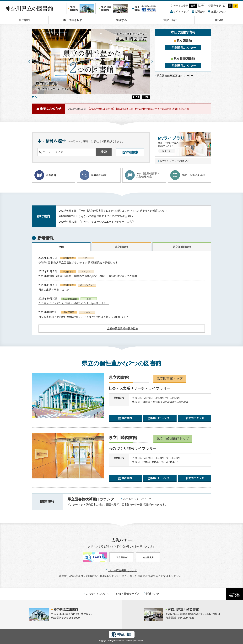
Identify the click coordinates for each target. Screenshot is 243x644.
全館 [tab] (61, 247)
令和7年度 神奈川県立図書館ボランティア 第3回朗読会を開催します (78, 263)
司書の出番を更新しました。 (55, 290)
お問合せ (200, 12)
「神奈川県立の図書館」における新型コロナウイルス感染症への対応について (123, 211)
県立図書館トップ (170, 378)
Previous (29, 62)
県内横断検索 (93, 175)
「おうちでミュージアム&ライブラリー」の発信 (106, 222)
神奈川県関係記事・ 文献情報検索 (142, 175)
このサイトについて (97, 594)
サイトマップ (181, 12)
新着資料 (45, 175)
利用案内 (24, 20)
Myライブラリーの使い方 (175, 161)
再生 (137, 97)
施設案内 (127, 418)
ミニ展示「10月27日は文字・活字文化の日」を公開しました (74, 303)
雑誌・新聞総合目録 (188, 175)
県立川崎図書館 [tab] (182, 247)
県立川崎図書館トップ (173, 439)
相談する (121, 20)
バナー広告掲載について (123, 570)
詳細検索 (132, 152)
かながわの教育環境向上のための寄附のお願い (106, 216)
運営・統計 (170, 20)
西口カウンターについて (137, 499)
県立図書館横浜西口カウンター (175, 76)
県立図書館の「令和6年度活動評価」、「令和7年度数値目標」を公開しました (84, 317)
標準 (193, 6)
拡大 (201, 6)
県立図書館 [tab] (121, 247)
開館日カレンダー (185, 48)
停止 (147, 97)
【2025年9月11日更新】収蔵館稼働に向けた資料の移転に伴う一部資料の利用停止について (140, 109)
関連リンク (153, 594)
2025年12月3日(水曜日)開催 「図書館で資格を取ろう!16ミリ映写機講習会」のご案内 (88, 276)
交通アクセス (219, 12)
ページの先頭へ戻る (235, 595)
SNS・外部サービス (128, 594)
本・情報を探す (73, 20)
